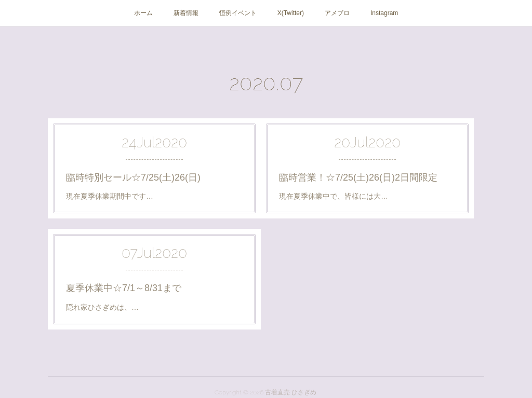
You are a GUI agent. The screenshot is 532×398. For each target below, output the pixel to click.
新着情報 (186, 13)
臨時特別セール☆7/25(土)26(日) (133, 177)
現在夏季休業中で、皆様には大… (334, 196)
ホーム (143, 13)
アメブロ (337, 13)
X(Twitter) (291, 13)
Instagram (384, 13)
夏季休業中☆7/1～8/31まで (124, 288)
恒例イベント (238, 13)
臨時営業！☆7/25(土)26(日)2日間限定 (358, 177)
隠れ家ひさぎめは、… (102, 307)
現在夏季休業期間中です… (110, 196)
